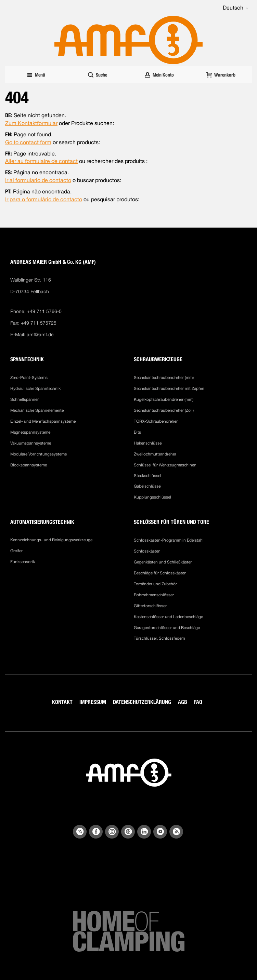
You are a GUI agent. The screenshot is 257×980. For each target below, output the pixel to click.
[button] (236, 8)
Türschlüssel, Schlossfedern (159, 638)
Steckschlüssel (147, 476)
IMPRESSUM (93, 702)
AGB (183, 702)
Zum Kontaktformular (31, 123)
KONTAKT (62, 702)
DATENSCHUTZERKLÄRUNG (142, 702)
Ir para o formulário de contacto (44, 199)
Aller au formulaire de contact (41, 161)
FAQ (198, 702)
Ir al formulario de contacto (38, 180)
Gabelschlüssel (148, 486)
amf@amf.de (40, 335)
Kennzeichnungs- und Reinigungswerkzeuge (51, 540)
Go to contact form (28, 142)
